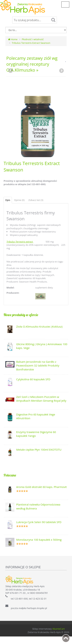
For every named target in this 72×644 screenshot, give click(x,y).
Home (13, 39)
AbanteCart (59, 629)
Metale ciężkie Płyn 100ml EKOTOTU (39, 450)
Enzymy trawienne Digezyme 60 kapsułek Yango (36, 434)
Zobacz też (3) (36, 200)
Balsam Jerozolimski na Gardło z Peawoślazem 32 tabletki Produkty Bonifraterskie (38, 366)
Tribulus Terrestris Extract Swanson (31, 43)
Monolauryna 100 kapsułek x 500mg (39, 540)
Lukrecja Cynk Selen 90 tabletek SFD (39, 522)
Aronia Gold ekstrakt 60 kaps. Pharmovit (41, 487)
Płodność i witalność (33, 39)
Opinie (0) (19, 200)
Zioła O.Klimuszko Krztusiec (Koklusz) (39, 326)
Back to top (66, 638)
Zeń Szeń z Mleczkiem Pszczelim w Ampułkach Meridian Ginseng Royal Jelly (41, 399)
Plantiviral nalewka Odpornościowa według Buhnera (38, 506)
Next (61, 71)
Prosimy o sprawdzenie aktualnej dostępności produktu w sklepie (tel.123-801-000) (30, 183)
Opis (8, 200)
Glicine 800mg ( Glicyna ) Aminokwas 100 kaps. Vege (42, 346)
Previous (11, 71)
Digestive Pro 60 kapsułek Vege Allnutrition (36, 416)
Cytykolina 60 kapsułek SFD (33, 379)
